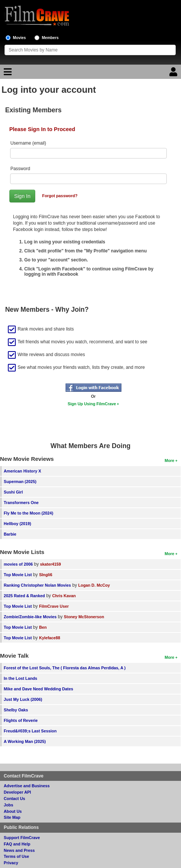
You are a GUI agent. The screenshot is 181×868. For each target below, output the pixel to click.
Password (20, 169)
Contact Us (14, 799)
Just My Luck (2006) (23, 699)
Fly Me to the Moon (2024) (28, 513)
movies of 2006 (18, 564)
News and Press (19, 850)
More (169, 460)
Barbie (10, 534)
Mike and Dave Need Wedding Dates (38, 689)
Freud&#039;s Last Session (30, 731)
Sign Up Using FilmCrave (92, 404)
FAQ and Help (17, 844)
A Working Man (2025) (25, 741)
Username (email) (28, 143)
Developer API (17, 792)
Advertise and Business (27, 786)
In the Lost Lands (20, 678)
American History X (22, 471)
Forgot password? (60, 196)
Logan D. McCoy (94, 585)
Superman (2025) (20, 482)
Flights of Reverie (21, 720)
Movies (19, 38)
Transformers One (21, 503)
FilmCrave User (54, 606)
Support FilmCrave (22, 838)
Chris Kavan (64, 596)
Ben (43, 627)
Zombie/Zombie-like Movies (30, 617)
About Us (13, 811)
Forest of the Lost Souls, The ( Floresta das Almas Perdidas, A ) (65, 668)
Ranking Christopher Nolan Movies (37, 585)
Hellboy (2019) (17, 524)
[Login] (174, 74)
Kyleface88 (49, 638)
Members (50, 38)
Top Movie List (18, 575)
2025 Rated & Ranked (24, 596)
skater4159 (51, 564)
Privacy (11, 863)
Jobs (8, 805)
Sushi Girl (13, 492)
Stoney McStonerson (84, 617)
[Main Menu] (7, 74)
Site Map (12, 817)
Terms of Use (16, 856)
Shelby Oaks (16, 710)
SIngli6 (46, 575)
